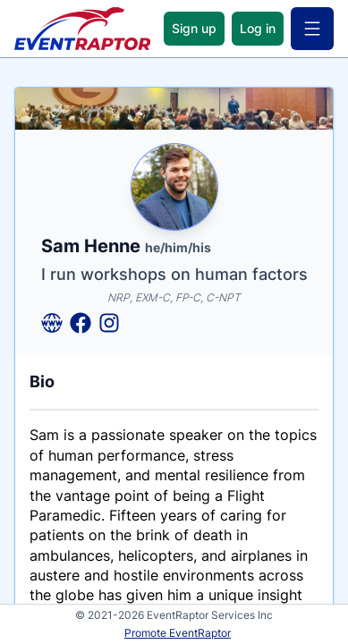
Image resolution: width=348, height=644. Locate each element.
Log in (258, 28)
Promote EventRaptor (178, 633)
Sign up (194, 28)
